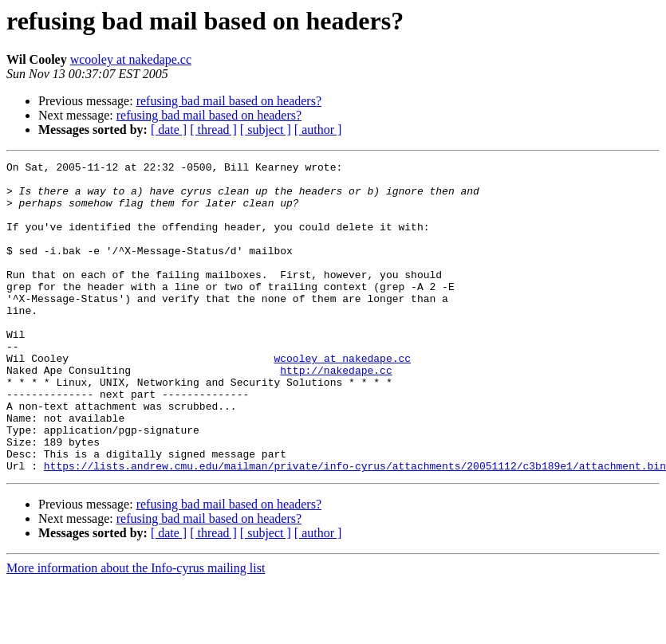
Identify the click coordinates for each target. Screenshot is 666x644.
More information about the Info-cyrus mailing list (136, 630)
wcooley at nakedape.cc (131, 59)
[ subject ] (266, 130)
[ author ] (318, 130)
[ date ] (169, 130)
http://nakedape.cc (336, 413)
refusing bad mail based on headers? (229, 101)
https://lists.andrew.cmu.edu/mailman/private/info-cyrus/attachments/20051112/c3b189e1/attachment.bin (355, 528)
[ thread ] (213, 130)
